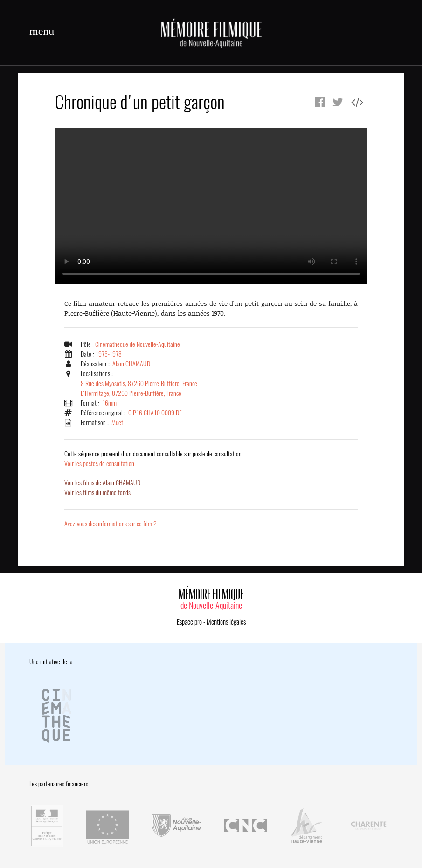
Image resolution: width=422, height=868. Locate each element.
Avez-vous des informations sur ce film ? (111, 524)
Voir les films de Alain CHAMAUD (102, 483)
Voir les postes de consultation (153, 459)
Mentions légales (226, 622)
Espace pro (189, 622)
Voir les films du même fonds (97, 493)
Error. (211, 206)
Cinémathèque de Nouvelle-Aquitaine (138, 344)
